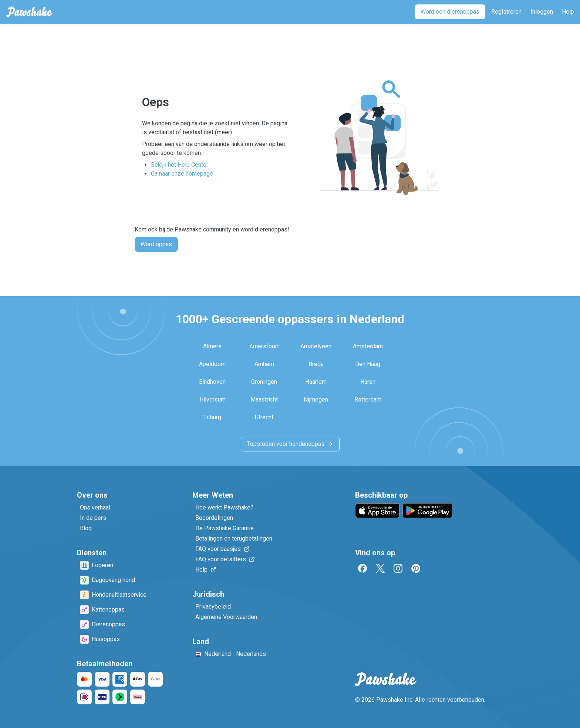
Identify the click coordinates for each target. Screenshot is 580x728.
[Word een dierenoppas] (450, 12)
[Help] (568, 12)
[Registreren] (506, 12)
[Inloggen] (542, 12)
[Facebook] (362, 568)
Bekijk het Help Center (180, 165)
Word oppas (156, 244)
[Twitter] (380, 568)
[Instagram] (398, 568)
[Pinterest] (416, 568)
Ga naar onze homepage (182, 174)
